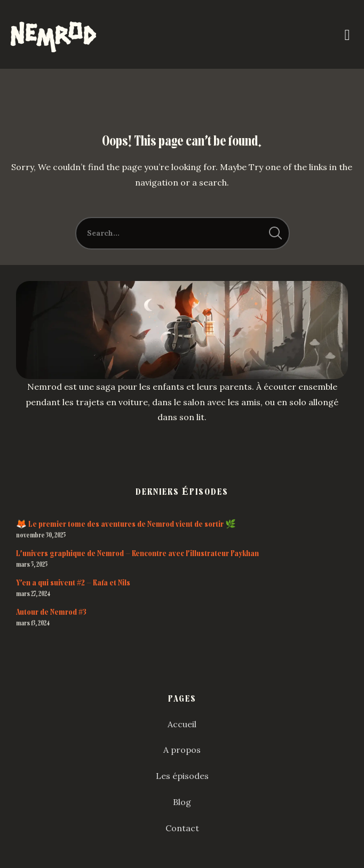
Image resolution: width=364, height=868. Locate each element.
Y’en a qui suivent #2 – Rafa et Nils (73, 583)
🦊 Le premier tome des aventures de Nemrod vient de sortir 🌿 (126, 524)
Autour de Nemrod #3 (51, 612)
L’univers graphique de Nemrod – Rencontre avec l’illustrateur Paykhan (137, 553)
